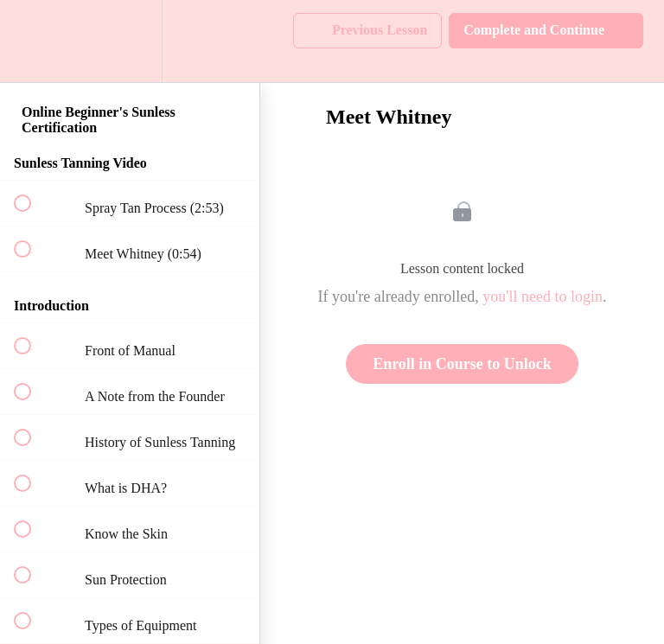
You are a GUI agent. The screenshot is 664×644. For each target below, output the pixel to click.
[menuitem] (130, 41)
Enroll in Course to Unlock (462, 364)
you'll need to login (543, 296)
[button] (32, 41)
